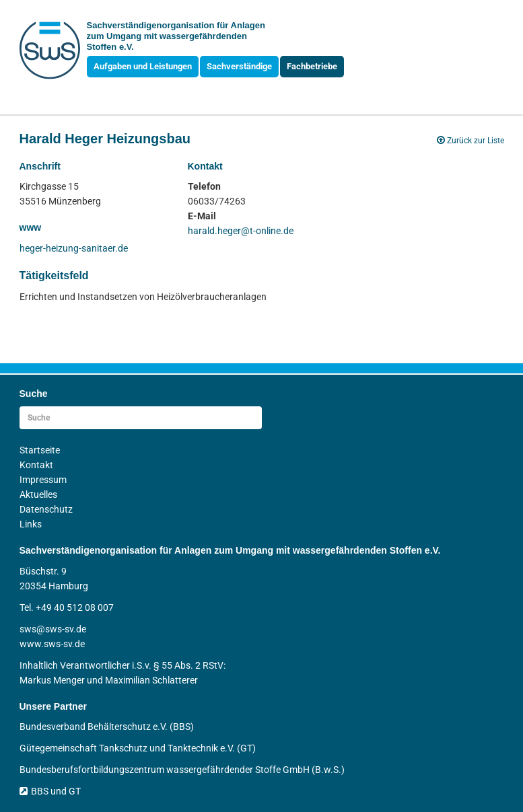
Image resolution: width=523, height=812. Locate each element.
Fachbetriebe (312, 66)
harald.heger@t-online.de (241, 231)
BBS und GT (50, 791)
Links (31, 524)
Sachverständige (239, 66)
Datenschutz (46, 509)
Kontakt (36, 465)
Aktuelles (38, 494)
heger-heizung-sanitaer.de (74, 248)
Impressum (43, 480)
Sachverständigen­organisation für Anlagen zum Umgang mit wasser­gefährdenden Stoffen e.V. (176, 36)
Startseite (40, 450)
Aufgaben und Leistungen (143, 66)
